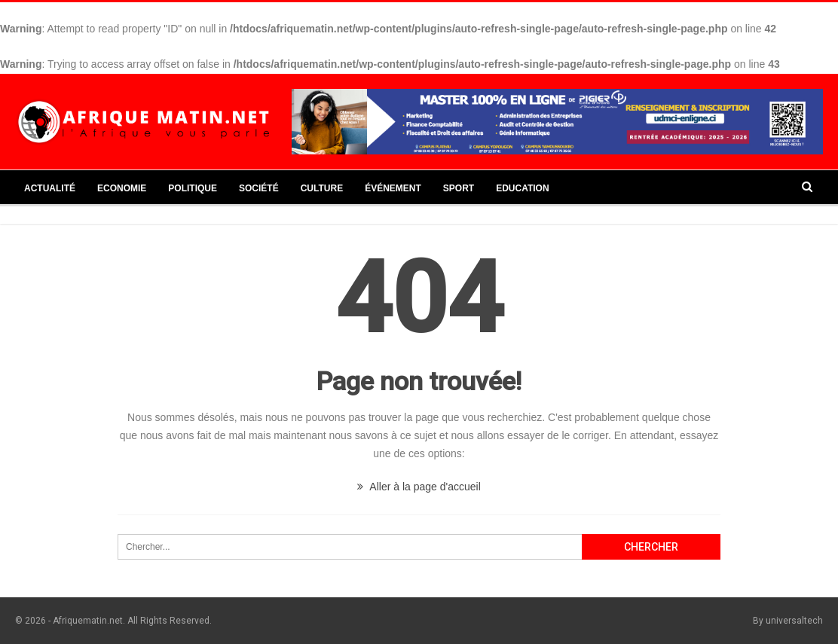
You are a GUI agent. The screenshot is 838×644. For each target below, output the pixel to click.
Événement (393, 188)
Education (522, 188)
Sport (459, 188)
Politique (193, 188)
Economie (122, 188)
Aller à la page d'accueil (419, 487)
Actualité (50, 188)
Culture (322, 188)
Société (259, 188)
